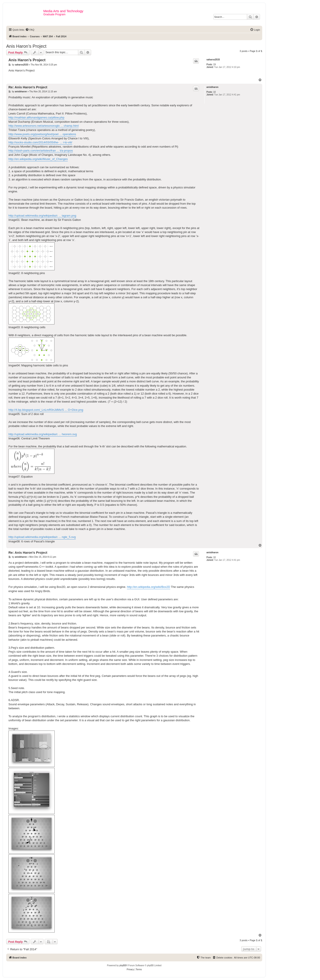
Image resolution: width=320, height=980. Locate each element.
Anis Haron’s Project (26, 46)
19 (215, 64)
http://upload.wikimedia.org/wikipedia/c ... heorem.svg (43, 434)
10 (215, 92)
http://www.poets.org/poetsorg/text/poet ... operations (42, 134)
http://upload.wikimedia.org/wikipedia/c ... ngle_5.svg (42, 537)
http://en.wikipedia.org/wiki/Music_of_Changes (38, 159)
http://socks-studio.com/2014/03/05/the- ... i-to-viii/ (40, 142)
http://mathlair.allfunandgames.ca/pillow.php (36, 118)
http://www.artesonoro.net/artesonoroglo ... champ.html (44, 126)
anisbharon (212, 87)
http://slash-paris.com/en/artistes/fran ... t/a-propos (41, 151)
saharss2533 (213, 60)
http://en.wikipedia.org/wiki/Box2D (148, 587)
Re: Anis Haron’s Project (28, 87)
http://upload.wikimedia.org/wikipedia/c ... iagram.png (42, 216)
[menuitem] (30, 30)
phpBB (123, 965)
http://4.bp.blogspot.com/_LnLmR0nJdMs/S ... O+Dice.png (46, 410)
